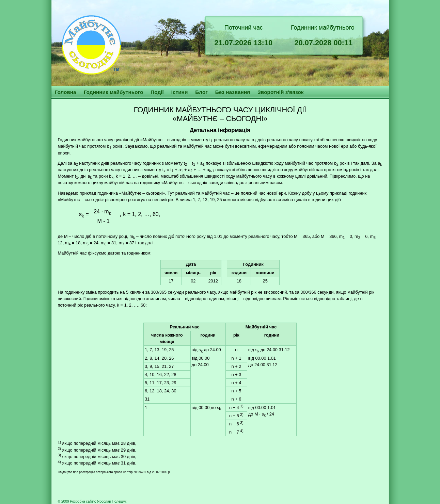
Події (157, 92)
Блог (201, 92)
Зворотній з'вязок (280, 92)
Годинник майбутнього (114, 92)
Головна (66, 92)
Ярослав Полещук (112, 501)
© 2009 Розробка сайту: (77, 501)
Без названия (233, 92)
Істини (180, 92)
